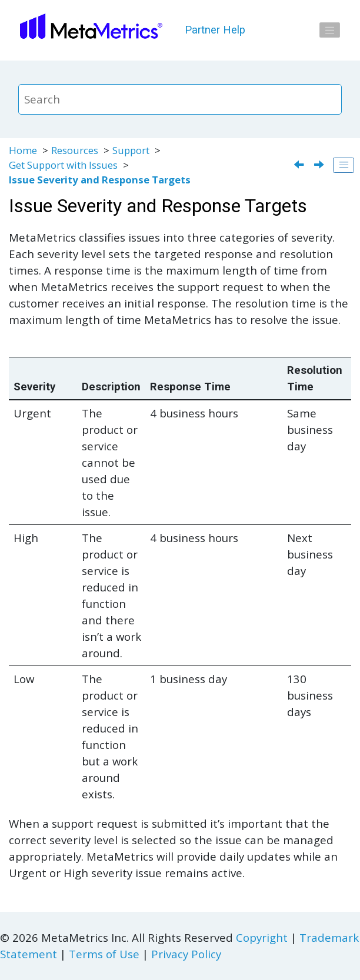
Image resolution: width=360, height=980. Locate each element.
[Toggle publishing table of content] (344, 165)
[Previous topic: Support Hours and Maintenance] (300, 165)
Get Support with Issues (63, 165)
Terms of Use (104, 954)
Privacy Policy (186, 954)
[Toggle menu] (330, 30)
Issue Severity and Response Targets (100, 180)
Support (131, 150)
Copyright (262, 937)
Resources (75, 150)
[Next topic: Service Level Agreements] (320, 165)
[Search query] (180, 99)
